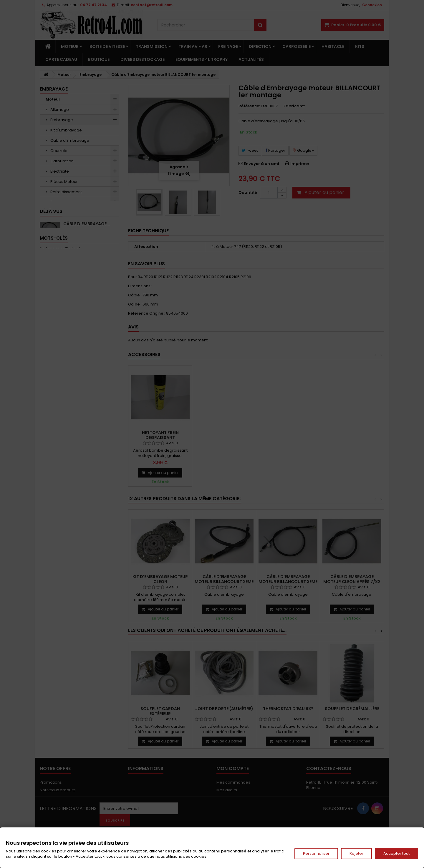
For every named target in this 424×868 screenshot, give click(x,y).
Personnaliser (316, 853)
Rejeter (356, 853)
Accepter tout (396, 853)
